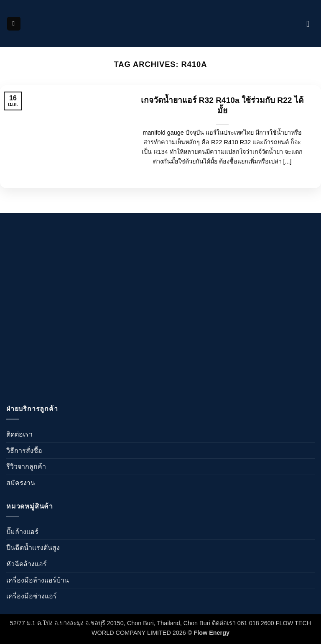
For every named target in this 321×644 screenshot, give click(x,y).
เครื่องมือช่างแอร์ (32, 596)
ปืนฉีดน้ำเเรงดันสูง (33, 548)
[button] (14, 24)
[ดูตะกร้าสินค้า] (311, 24)
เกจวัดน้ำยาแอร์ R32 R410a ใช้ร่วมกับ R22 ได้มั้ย (222, 105)
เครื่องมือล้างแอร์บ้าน (38, 580)
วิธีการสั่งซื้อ (24, 451)
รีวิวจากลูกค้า (26, 466)
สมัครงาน (21, 483)
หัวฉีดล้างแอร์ (27, 564)
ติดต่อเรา (19, 434)
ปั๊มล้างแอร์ (22, 532)
